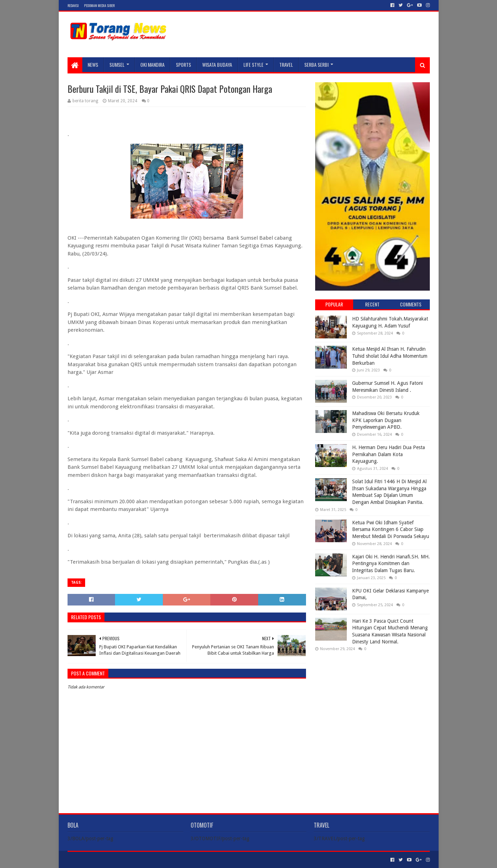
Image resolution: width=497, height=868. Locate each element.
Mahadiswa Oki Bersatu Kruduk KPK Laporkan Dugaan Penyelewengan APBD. (386, 420)
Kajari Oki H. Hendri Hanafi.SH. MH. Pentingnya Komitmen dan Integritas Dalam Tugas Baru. (391, 563)
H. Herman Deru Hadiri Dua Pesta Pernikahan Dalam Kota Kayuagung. (388, 454)
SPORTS (183, 64)
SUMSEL (117, 64)
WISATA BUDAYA (217, 64)
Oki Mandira (152, 64)
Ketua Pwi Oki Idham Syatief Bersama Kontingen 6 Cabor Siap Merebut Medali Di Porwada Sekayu (391, 529)
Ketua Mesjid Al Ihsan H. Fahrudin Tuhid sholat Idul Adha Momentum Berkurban (390, 356)
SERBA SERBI (316, 64)
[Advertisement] (372, 702)
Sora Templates (107, 860)
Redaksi (73, 5)
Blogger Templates (147, 860)
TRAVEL (286, 64)
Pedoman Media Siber (99, 5)
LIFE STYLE (253, 64)
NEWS (93, 64)
